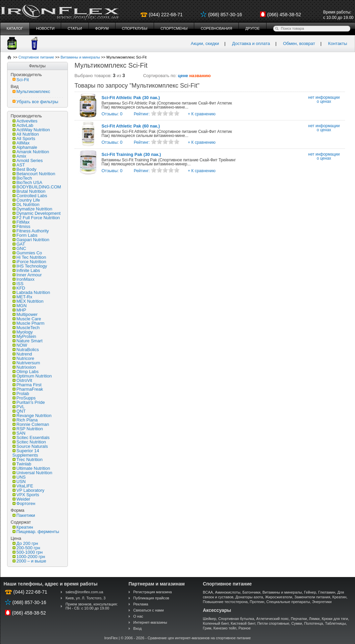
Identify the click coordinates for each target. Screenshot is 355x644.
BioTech (22, 178)
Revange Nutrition (32, 416)
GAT (19, 244)
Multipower (25, 314)
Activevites (25, 121)
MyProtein (24, 336)
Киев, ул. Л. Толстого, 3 (86, 598)
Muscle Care (27, 319)
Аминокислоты (228, 592)
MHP (19, 310)
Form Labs (25, 235)
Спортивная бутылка (236, 619)
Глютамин (327, 592)
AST (19, 165)
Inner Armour (27, 275)
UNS (19, 477)
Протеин (257, 602)
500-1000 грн (28, 552)
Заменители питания (312, 597)
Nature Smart (28, 341)
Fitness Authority (31, 231)
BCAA (208, 592)
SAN (19, 433)
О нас (138, 616)
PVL (19, 407)
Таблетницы (335, 623)
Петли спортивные (273, 623)
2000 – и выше (29, 561)
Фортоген (24, 503)
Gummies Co (27, 253)
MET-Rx (22, 297)
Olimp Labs (26, 372)
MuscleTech (26, 328)
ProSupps (24, 398)
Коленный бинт (216, 623)
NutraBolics (26, 350)
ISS (18, 284)
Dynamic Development (37, 213)
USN (19, 481)
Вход (138, 628)
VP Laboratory (29, 490)
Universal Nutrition (32, 473)
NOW (20, 345)
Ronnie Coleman (31, 424)
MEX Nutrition (28, 301)
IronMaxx (23, 279)
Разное (245, 628)
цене (183, 76)
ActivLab (23, 125)
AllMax (21, 143)
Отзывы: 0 (112, 114)
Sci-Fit (21, 80)
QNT (19, 411)
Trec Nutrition (28, 459)
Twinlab (22, 464)
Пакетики (24, 515)
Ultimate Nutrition (31, 468)
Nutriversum (26, 363)
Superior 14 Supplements (26, 453)
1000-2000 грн (29, 557)
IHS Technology (30, 266)
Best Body (24, 169)
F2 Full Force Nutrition (36, 218)
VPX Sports (26, 495)
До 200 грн (25, 543)
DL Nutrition (26, 204)
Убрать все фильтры (35, 102)
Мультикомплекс (31, 91)
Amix (19, 156)
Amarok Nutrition (31, 152)
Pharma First (27, 385)
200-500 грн (26, 548)
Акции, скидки (205, 43)
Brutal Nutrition (29, 191)
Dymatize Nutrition (32, 209)
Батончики (251, 592)
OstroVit (22, 380)
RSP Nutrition (28, 429)
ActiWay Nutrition (31, 130)
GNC (19, 248)
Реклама (141, 604)
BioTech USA (28, 182)
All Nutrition (26, 134)
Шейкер (210, 619)
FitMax (21, 222)
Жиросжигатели (279, 597)
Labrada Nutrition (31, 292)
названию (200, 76)
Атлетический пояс (272, 619)
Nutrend (22, 354)
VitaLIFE (23, 486)
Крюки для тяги (335, 619)
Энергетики (322, 602)
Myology (23, 332)
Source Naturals (30, 446)
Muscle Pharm (29, 323)
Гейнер (310, 592)
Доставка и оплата (251, 43)
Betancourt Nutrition (34, 174)
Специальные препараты (288, 602)
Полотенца (313, 623)
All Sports (24, 139)
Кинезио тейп (225, 628)
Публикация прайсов (151, 598)
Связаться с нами (149, 610)
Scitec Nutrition (29, 442)
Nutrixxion (24, 367)
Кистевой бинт (243, 623)
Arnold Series (28, 160)
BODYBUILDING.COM (37, 187)
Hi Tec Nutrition (29, 257)
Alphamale (25, 147)
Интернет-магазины (150, 622)
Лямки (314, 619)
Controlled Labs (30, 196)
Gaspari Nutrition (31, 240)
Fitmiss (21, 226)
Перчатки (299, 619)
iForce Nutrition (29, 262)
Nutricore (23, 358)
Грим (207, 628)
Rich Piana (25, 420)
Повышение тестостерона (225, 602)
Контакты (337, 43)
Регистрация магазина (153, 592)
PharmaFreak (28, 389)
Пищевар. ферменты (36, 532)
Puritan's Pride (29, 402)
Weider (21, 499)
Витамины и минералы (282, 592)
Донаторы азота (249, 597)
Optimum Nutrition (32, 376)
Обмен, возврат (299, 43)
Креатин (23, 527)
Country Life (26, 200)
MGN (20, 306)
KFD (19, 288)
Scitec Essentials (31, 438)
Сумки (297, 623)
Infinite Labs (26, 270)
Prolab (21, 394)
